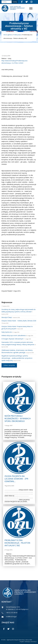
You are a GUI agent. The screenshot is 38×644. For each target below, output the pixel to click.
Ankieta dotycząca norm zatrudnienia (14, 335)
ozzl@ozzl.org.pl (11, 617)
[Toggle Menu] (31, 8)
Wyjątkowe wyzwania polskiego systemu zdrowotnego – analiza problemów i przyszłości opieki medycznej (17, 358)
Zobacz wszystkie (9, 365)
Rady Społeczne (7, 332)
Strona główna (8, 35)
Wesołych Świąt (7, 317)
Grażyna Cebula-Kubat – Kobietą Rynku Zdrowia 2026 (19, 321)
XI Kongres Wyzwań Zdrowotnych (12, 339)
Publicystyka (17, 35)
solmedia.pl (33, 642)
